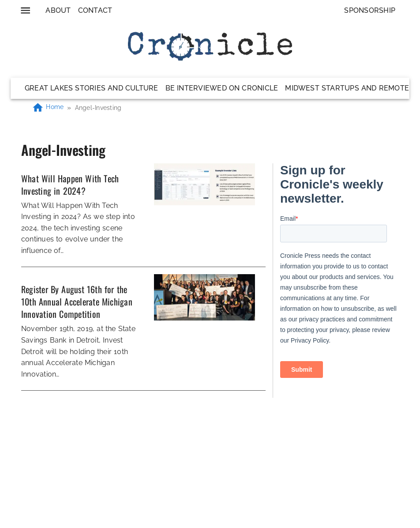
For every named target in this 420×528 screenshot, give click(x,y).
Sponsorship (370, 10)
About (58, 10)
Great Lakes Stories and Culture (92, 88)
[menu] (25, 10)
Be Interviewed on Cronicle (222, 88)
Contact (95, 10)
